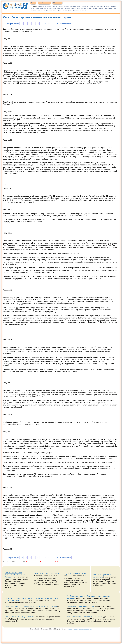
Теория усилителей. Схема (75, 574)
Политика (73, 9)
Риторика (94, 9)
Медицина (33, 9)
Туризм (39, 11)
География (60, 7)
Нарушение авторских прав (33, 562)
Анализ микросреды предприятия (81, 606)
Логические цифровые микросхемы (102, 576)
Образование (53, 9)
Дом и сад (66, 7)
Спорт (106, 9)
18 (45, 24)
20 (53, 24)
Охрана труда (60, 9)
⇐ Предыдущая (13, 24)
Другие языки (73, 7)
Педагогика (67, 9)
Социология (101, 9)
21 (57, 24)
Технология (33, 11)
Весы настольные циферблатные (19, 617)
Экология (70, 11)
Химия (60, 11)
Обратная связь (57, 3)
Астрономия (48, 7)
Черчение (64, 11)
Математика (113, 7)
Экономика (76, 11)
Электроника (83, 11)
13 (26, 24)
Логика (108, 7)
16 (38, 24)
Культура (96, 7)
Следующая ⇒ (65, 24)
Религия (89, 9)
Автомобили (41, 7)
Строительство (112, 9)
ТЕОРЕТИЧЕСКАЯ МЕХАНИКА (47, 574)
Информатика (85, 7)
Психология (83, 9)
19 (49, 24)
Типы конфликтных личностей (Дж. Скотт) (85, 617)
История (91, 7)
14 (30, 24)
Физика (43, 11)
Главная (33, 3)
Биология (54, 7)
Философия (49, 11)
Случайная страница (44, 3)
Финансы (55, 11)
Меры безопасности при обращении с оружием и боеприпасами (31, 606)
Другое (79, 7)
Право (78, 9)
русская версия (72, 629)
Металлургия (40, 9)
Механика (46, 9)
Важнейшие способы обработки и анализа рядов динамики (16, 575)
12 (22, 24)
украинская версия (85, 629)
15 (34, 24)
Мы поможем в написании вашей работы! (50, 562)
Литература (102, 7)
